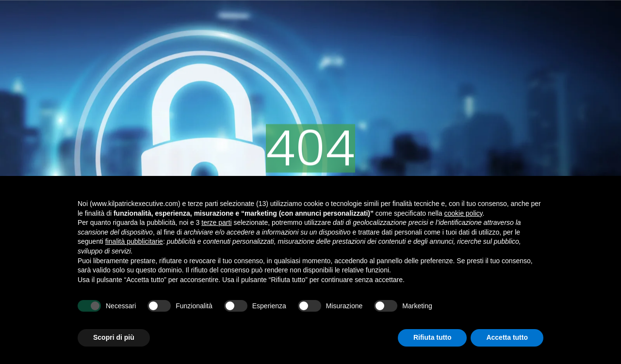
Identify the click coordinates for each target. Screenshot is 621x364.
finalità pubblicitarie (134, 241)
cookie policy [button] (463, 213)
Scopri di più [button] (114, 337)
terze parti (216, 222)
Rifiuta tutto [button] (433, 337)
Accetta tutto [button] (507, 337)
